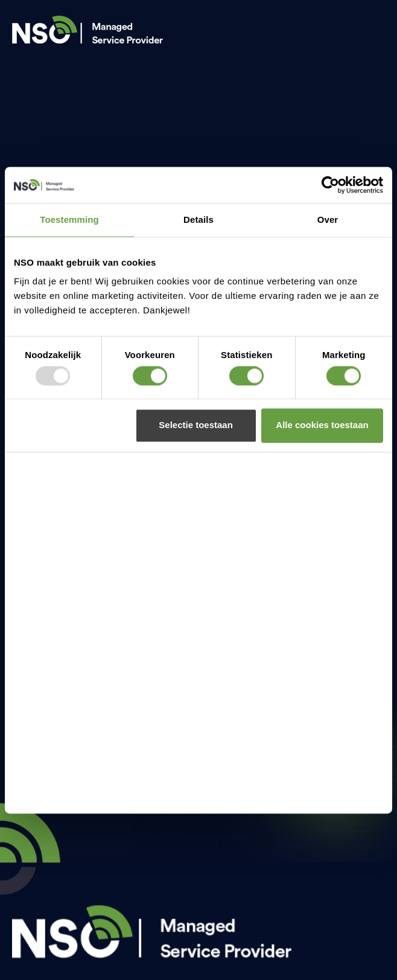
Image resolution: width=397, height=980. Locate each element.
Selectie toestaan (196, 425)
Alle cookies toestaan (322, 425)
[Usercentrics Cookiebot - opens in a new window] (330, 185)
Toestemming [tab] (69, 219)
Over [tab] (328, 219)
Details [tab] (198, 219)
